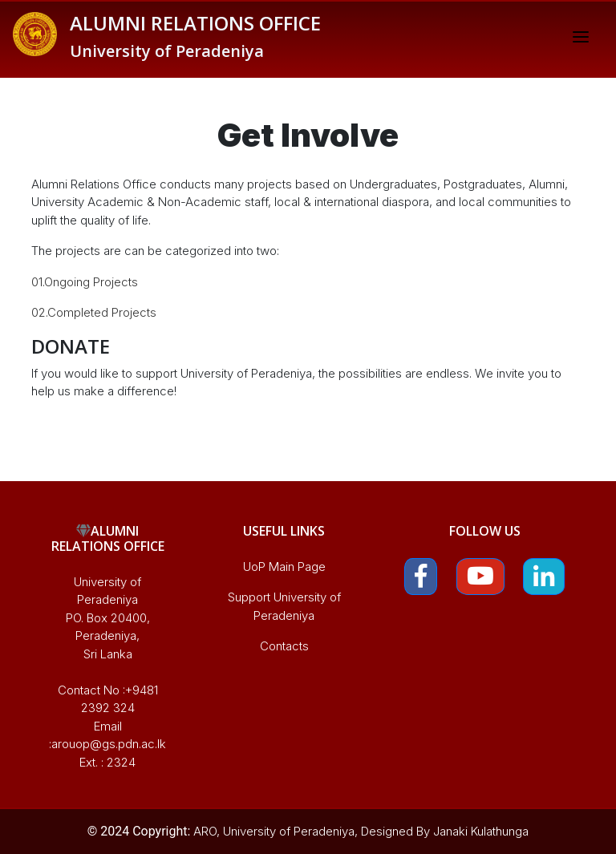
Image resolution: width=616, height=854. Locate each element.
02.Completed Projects (94, 312)
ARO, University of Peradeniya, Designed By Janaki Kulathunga (361, 831)
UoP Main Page (284, 567)
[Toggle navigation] (581, 39)
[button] (421, 577)
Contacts (284, 646)
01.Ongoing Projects (85, 282)
